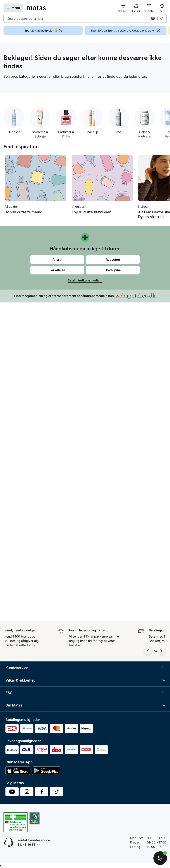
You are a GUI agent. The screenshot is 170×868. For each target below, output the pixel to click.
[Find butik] (123, 8)
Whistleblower (15, 629)
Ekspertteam (15, 406)
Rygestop (113, 259)
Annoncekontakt (17, 645)
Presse (10, 637)
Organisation (15, 613)
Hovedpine (113, 270)
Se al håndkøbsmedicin (85, 280)
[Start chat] (160, 858)
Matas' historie (16, 653)
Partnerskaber (16, 557)
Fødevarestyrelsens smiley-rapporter (32, 502)
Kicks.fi (11, 686)
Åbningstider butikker (21, 389)
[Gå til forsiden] (36, 8)
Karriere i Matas (17, 662)
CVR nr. (11, 694)
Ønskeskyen (14, 430)
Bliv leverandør (16, 702)
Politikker (12, 574)
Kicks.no (11, 678)
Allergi (57, 259)
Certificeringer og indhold (24, 565)
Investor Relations (18, 621)
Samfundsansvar (17, 549)
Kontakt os (13, 373)
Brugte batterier (17, 510)
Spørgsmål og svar (19, 365)
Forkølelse (57, 270)
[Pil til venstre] (148, 333)
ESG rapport (14, 582)
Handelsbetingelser (19, 461)
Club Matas (14, 414)
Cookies (11, 494)
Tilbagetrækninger (19, 398)
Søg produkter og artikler (25, 18)
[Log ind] (136, 8)
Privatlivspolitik (16, 486)
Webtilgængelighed (19, 518)
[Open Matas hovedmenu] (13, 8)
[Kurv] (162, 8)
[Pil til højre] (161, 333)
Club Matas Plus (17, 422)
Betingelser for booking (22, 477)
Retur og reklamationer (22, 381)
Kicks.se (11, 670)
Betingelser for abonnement (25, 469)
